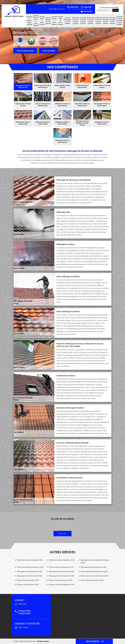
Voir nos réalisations (25, 51)
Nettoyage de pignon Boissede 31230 (93, 567)
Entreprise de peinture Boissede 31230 (30, 567)
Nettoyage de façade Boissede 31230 (30, 571)
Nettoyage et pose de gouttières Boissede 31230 (95, 561)
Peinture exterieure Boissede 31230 (61, 567)
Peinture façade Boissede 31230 (28, 580)
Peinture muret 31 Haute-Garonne (60, 21)
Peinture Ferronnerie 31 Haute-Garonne (67, 21)
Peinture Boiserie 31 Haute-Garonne (54, 21)
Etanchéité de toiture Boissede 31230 (30, 560)
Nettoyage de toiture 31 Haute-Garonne (29, 21)
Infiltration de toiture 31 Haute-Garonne (75, 21)
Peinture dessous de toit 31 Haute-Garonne (36, 21)
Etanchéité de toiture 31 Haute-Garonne (83, 21)
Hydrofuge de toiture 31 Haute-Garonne (98, 21)
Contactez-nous (49, 51)
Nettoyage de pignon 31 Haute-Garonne (112, 21)
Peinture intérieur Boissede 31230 (60, 580)
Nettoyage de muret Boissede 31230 (29, 576)
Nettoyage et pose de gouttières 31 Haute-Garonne (119, 21)
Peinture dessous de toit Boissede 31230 (94, 576)
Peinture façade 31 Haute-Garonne (42, 21)
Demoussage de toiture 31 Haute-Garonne (91, 21)
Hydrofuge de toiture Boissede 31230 (61, 571)
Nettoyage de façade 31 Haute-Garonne (105, 21)
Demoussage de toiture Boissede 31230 (94, 571)
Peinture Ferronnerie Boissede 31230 (61, 585)
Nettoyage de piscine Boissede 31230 (61, 576)
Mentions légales (43, 641)
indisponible (73, 7)
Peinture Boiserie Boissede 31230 (92, 580)
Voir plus (63, 534)
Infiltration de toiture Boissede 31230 (62, 560)
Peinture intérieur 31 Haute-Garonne (48, 21)
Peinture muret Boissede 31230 (28, 585)
